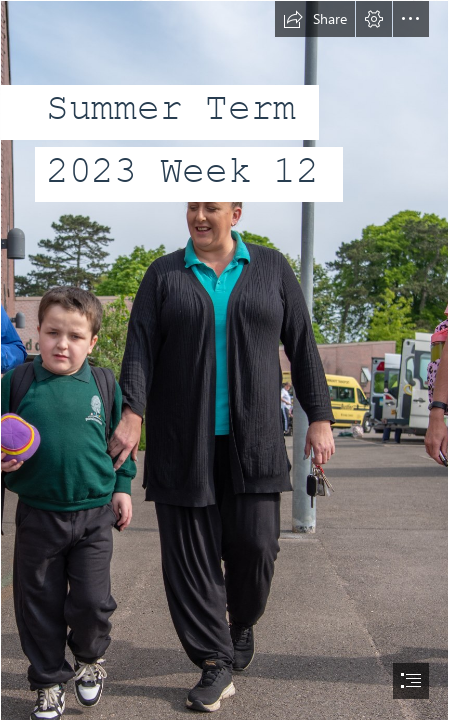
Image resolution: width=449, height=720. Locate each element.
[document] (224, 360)
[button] (315, 19)
